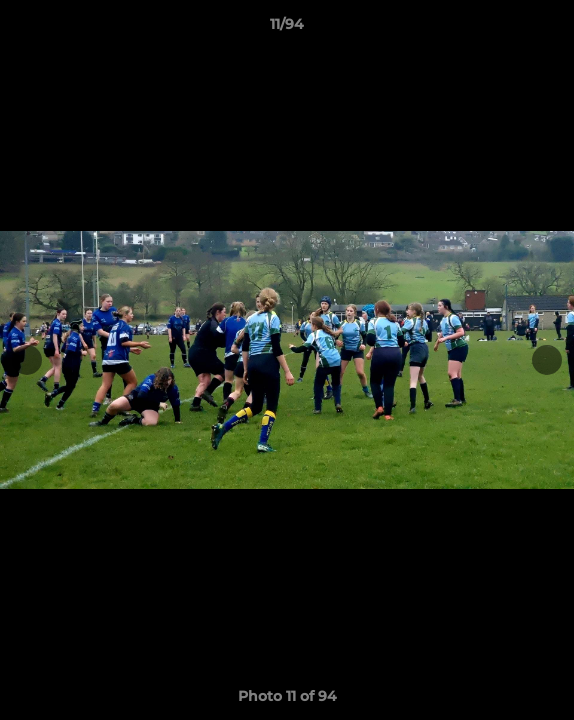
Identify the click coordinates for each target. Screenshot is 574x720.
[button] (550, 29)
